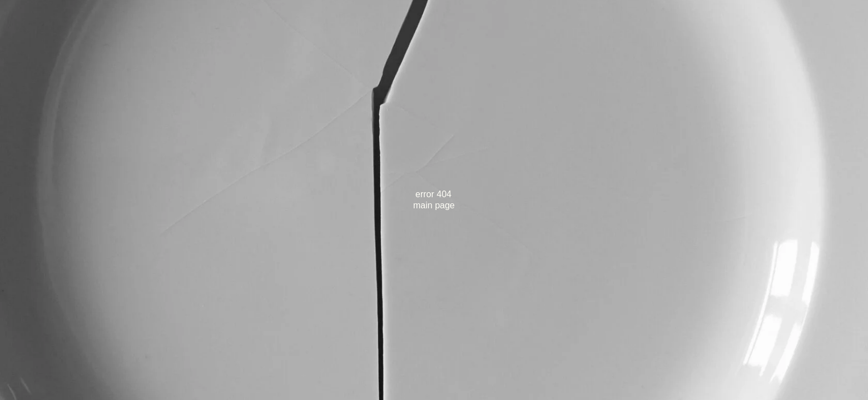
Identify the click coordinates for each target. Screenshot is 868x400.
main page (434, 205)
